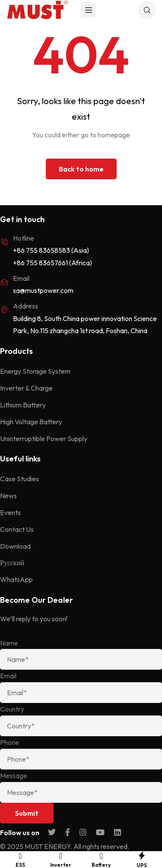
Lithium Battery (23, 405)
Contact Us (17, 529)
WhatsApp (16, 579)
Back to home (81, 169)
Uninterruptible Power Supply (44, 439)
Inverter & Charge (26, 388)
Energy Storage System (35, 371)
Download (15, 546)
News (8, 496)
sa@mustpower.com (43, 290)
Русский (12, 563)
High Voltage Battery (31, 422)
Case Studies (19, 479)
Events (10, 512)
